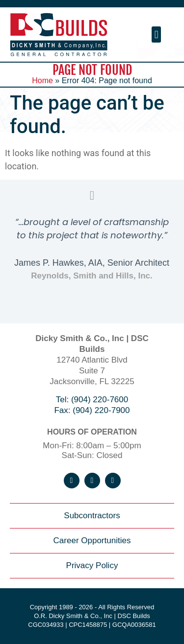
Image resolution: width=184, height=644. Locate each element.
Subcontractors (92, 516)
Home (42, 80)
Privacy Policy (92, 565)
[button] (156, 34)
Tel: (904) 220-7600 (92, 400)
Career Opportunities (92, 540)
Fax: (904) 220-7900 (92, 410)
